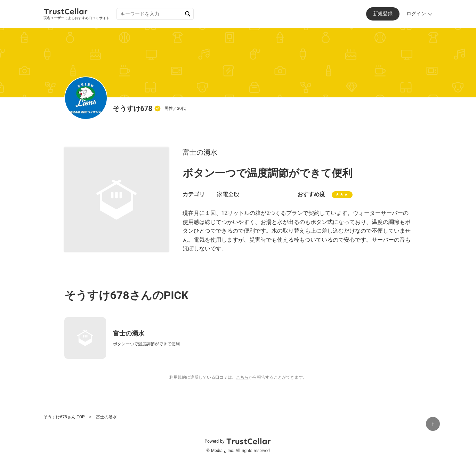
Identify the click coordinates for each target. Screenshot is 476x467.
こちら (242, 377)
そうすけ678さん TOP (64, 417)
